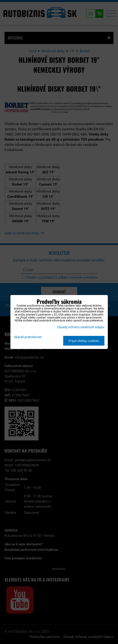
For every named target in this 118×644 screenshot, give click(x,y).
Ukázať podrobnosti (28, 337)
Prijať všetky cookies (84, 341)
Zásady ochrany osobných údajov (81, 327)
